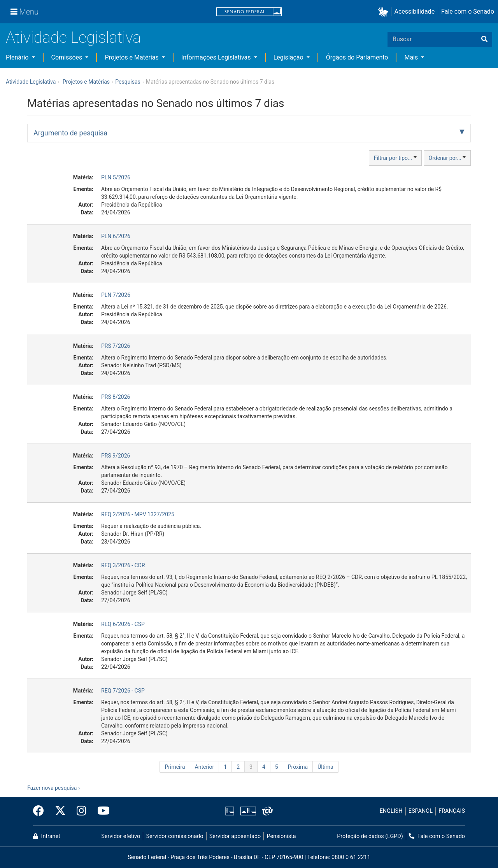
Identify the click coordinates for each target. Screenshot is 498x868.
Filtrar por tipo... (395, 158)
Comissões (68, 57)
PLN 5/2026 (116, 177)
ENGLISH (391, 811)
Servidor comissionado (175, 836)
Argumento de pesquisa (70, 133)
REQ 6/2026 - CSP (123, 624)
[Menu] (25, 12)
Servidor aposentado (235, 836)
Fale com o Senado (468, 11)
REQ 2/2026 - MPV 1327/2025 (138, 514)
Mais (412, 57)
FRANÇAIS (452, 811)
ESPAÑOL (421, 811)
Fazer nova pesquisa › (53, 788)
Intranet (47, 836)
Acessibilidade (415, 11)
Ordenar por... (447, 158)
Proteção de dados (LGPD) (370, 836)
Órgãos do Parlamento (357, 57)
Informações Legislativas (217, 57)
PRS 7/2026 (116, 346)
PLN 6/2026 (116, 236)
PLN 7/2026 (116, 295)
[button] (385, 12)
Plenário (18, 57)
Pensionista (281, 836)
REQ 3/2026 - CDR (123, 565)
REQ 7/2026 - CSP (123, 691)
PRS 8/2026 (116, 397)
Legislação (289, 57)
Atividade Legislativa (73, 38)
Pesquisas (128, 82)
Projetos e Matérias (132, 57)
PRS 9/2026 (116, 456)
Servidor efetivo (121, 836)
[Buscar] (484, 39)
